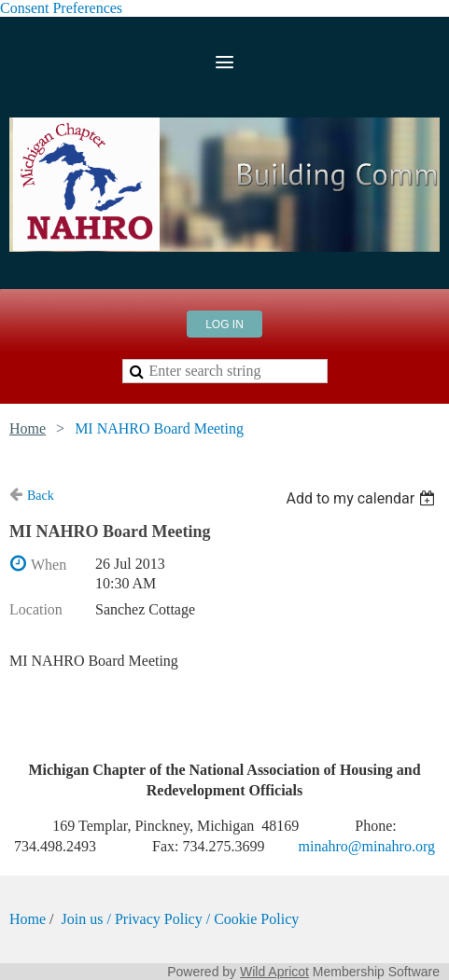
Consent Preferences (61, 8)
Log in (224, 324)
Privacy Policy (159, 919)
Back (41, 496)
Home (28, 428)
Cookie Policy (256, 919)
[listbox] (363, 498)
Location (36, 609)
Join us (84, 919)
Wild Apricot (274, 972)
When (49, 565)
